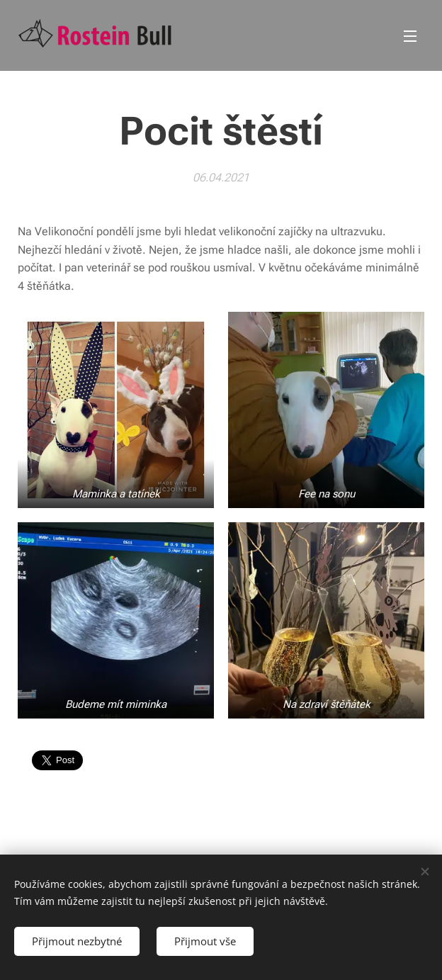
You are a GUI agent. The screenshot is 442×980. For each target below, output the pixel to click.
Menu (410, 36)
